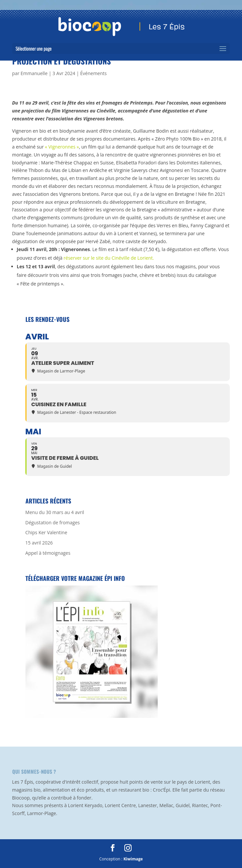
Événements (94, 73)
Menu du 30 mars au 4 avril (55, 512)
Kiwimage (133, 859)
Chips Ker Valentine (46, 532)
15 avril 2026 (39, 543)
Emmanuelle (34, 73)
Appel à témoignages (48, 553)
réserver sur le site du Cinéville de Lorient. (109, 258)
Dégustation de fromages (53, 522)
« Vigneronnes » (62, 147)
